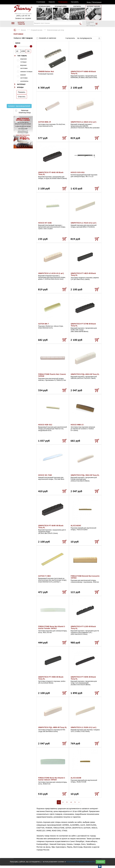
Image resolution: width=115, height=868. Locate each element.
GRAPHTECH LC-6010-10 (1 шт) (84, 122)
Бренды (20, 87)
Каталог (15, 30)
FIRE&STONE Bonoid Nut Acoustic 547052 (85, 577)
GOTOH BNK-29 (44, 122)
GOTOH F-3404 (44, 576)
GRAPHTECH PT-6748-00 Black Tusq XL (83, 325)
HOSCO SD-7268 (45, 475)
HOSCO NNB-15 (77, 425)
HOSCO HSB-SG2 (45, 425)
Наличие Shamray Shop (25, 111)
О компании (41, 2)
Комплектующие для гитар (56, 30)
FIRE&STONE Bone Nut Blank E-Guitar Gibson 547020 (52, 779)
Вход (89, 2)
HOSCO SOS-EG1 (78, 172)
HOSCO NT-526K (45, 223)
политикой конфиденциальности (81, 862)
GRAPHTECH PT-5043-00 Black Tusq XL (83, 678)
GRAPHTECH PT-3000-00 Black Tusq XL (51, 678)
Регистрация (97, 2)
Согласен (100, 862)
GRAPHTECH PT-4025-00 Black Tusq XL (83, 274)
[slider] (15, 46)
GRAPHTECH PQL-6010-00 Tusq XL (85, 374)
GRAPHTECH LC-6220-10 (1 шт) (51, 273)
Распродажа (63, 2)
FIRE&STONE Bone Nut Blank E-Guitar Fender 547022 (52, 627)
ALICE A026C (76, 526)
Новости (52, 2)
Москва (25, 2)
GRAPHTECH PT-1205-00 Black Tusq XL (83, 627)
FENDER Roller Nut (46, 71)
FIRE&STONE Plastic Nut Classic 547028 (52, 375)
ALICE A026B (76, 778)
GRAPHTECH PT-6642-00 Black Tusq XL (51, 173)
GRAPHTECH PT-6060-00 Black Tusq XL (83, 72)
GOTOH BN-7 (44, 324)
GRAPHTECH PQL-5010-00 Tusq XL (85, 475)
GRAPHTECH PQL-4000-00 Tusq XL (53, 727)
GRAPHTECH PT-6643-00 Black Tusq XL (51, 527)
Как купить (75, 2)
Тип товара (22, 56)
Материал (21, 84)
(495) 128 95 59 (23, 16)
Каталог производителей (19, 106)
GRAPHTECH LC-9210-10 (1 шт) (84, 223)
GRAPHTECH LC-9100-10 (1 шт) (84, 727)
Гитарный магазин (37, 30)
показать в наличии (47, 38)
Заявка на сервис (23, 18)
